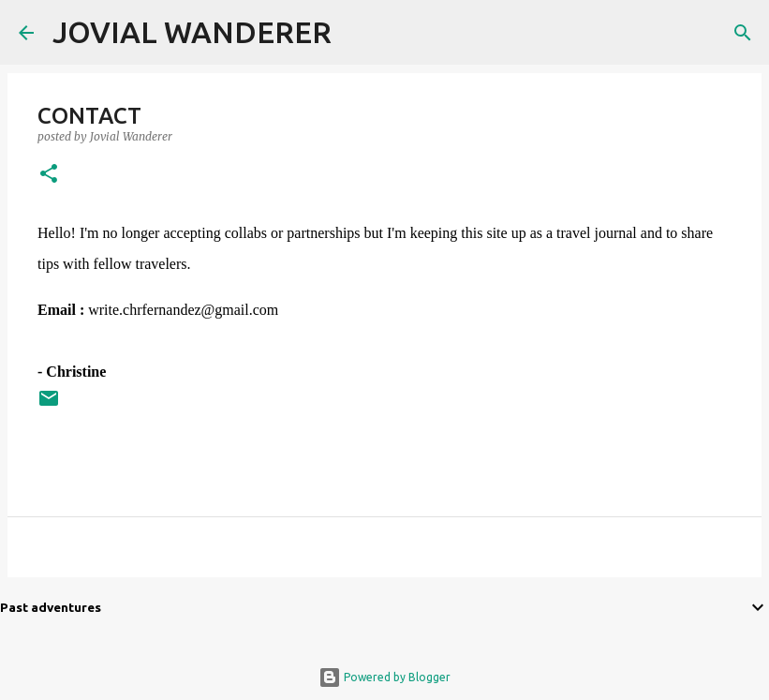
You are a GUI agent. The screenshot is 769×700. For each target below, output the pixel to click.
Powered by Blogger (384, 677)
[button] (49, 175)
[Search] (358, 33)
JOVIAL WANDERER (192, 32)
